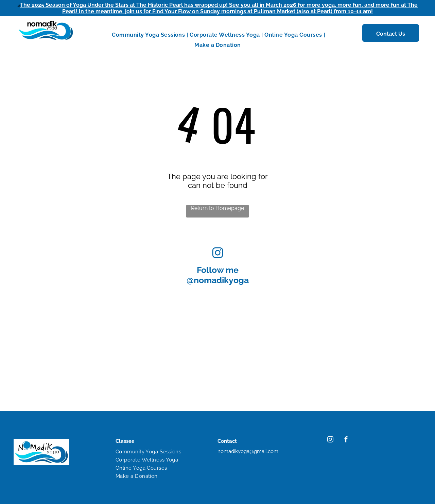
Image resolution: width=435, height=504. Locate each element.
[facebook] (346, 440)
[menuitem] (149, 35)
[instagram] (330, 440)
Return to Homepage (217, 208)
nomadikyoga (221, 280)
